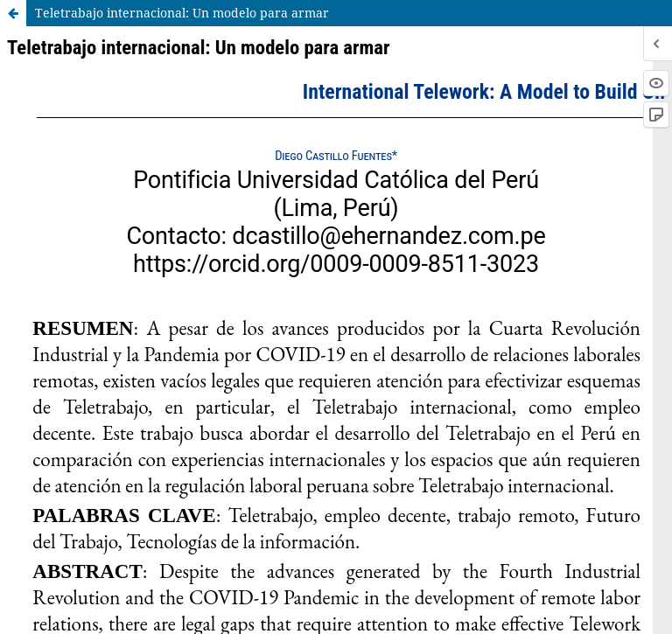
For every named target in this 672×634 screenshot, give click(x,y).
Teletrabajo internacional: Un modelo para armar (182, 13)
